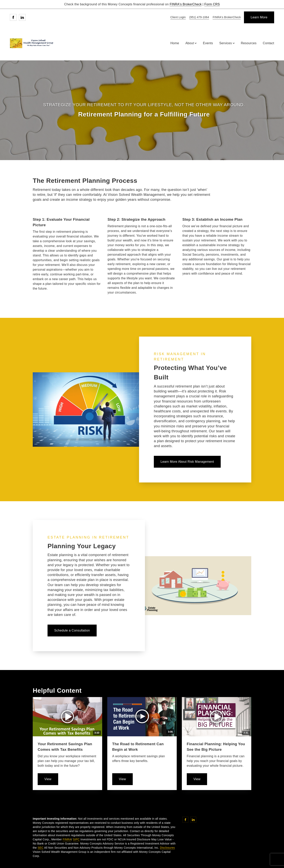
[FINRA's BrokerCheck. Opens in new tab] (226, 17)
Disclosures (167, 848)
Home (175, 43)
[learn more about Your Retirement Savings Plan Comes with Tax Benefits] (48, 779)
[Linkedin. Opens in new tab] (22, 17)
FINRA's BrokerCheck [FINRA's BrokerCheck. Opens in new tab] (186, 4)
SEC (41, 848)
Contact (269, 43)
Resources (249, 43)
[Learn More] (259, 17)
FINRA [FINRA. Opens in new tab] (67, 839)
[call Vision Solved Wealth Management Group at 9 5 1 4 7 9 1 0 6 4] (199, 17)
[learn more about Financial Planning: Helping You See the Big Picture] (197, 779)
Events (208, 43)
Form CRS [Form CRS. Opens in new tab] (212, 4)
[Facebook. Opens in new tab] (13, 17)
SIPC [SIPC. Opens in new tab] (76, 839)
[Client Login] (177, 17)
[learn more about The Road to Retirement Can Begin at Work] (122, 779)
